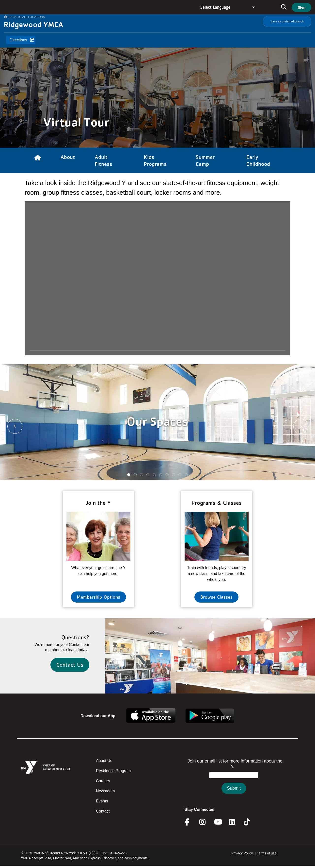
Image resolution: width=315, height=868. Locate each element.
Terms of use (267, 853)
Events (102, 801)
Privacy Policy (242, 853)
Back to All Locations (27, 17)
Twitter (250, 822)
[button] (12, 426)
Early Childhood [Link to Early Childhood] (258, 160)
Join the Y (98, 503)
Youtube (218, 822)
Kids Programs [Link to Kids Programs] (155, 160)
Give (301, 7)
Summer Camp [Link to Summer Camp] (205, 160)
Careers (103, 781)
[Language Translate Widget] (227, 7)
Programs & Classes (217, 503)
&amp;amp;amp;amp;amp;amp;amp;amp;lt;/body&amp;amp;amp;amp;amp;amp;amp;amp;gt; (234, 781)
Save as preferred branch (287, 21)
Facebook (190, 822)
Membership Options (98, 597)
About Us (104, 761)
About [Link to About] (68, 157)
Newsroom (105, 791)
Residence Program (113, 771)
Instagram (206, 822)
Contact (103, 811)
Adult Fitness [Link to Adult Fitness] (103, 160)
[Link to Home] (38, 160)
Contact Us (70, 665)
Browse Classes (216, 597)
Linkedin (235, 822)
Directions (18, 40)
